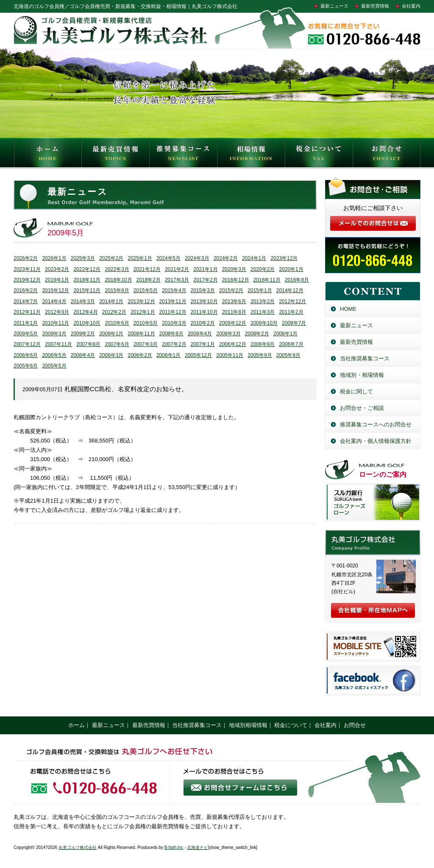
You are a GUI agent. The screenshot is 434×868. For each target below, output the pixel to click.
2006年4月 (83, 355)
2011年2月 (291, 312)
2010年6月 (117, 323)
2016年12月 (236, 280)
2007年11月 (58, 344)
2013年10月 (204, 301)
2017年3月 (177, 280)
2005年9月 (260, 355)
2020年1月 (291, 269)
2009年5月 (26, 334)
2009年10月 (264, 323)
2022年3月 (117, 269)
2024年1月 (254, 258)
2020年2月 (263, 269)
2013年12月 (142, 301)
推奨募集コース (183, 155)
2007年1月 (203, 344)
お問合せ (387, 155)
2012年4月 (85, 312)
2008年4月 (200, 334)
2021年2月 (177, 269)
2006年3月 (111, 355)
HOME (47, 155)
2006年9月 (263, 344)
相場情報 (251, 155)
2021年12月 (147, 269)
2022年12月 (87, 269)
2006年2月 (140, 355)
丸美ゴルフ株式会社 (78, 847)
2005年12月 (198, 355)
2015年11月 (87, 290)
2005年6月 (26, 366)
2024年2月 (226, 258)
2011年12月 (173, 312)
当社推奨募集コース (365, 358)
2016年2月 (26, 290)
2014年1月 (111, 301)
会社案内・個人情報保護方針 (376, 441)
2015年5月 (146, 290)
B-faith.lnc (174, 847)
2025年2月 (111, 258)
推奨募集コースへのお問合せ (376, 424)
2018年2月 (149, 280)
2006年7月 (291, 344)
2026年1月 (54, 258)
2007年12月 (27, 344)
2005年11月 (230, 355)
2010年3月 (174, 323)
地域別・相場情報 (362, 375)
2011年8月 (234, 312)
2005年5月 (54, 366)
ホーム (77, 725)
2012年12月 (292, 301)
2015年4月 (174, 290)
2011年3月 (263, 312)
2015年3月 (203, 290)
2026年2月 (26, 258)
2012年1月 (143, 312)
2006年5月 (54, 355)
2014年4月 (54, 301)
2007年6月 (117, 344)
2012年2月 (114, 312)
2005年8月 (288, 355)
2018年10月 (118, 280)
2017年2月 (205, 280)
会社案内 (411, 6)
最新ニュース (334, 6)
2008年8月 (171, 334)
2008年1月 (285, 334)
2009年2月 (83, 334)
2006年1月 (168, 355)
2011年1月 (26, 323)
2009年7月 (294, 323)
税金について (319, 155)
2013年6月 (234, 301)
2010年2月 (203, 323)
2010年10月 (87, 323)
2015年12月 (56, 290)
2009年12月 (233, 323)
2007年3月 (146, 344)
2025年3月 (83, 258)
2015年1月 (260, 290)
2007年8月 (88, 344)
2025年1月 (140, 258)
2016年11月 (267, 280)
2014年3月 (83, 301)
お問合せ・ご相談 (362, 408)
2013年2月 (263, 301)
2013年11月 (173, 301)
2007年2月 (174, 344)
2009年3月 (54, 334)
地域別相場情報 (248, 725)
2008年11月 (142, 334)
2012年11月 (27, 312)
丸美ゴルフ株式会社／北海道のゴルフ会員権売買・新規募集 (373, 542)
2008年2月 (257, 334)
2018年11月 (87, 280)
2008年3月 (228, 334)
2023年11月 (27, 269)
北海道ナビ (198, 847)
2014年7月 (26, 301)
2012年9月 (57, 312)
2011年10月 (204, 312)
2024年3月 (197, 258)
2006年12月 (233, 344)
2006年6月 (26, 355)
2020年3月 (234, 269)
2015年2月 (231, 290)
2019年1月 (57, 280)
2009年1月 (111, 334)
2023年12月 (284, 258)
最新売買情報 (375, 6)
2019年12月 (27, 280)
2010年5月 (146, 323)
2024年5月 (168, 258)
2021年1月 (205, 269)
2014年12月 (290, 290)
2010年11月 (56, 323)
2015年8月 (117, 290)
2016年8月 (297, 280)
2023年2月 (57, 269)
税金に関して (356, 391)
